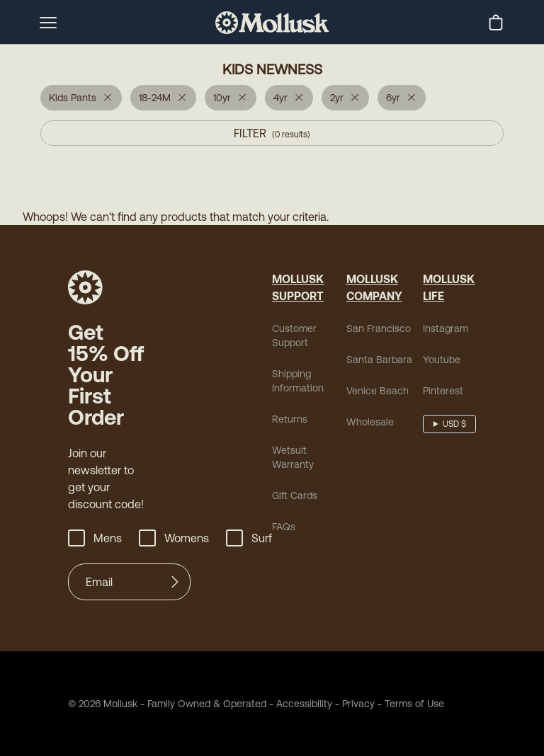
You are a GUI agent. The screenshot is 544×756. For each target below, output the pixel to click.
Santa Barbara (379, 360)
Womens (174, 538)
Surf (249, 538)
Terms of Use (414, 704)
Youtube (442, 360)
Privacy (358, 704)
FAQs (284, 527)
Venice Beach (378, 391)
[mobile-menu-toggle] (48, 23)
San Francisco (379, 328)
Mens (95, 538)
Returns (290, 419)
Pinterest (443, 391)
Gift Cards (295, 496)
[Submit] (175, 582)
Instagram (446, 328)
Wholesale (370, 422)
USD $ (454, 424)
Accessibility (299, 704)
